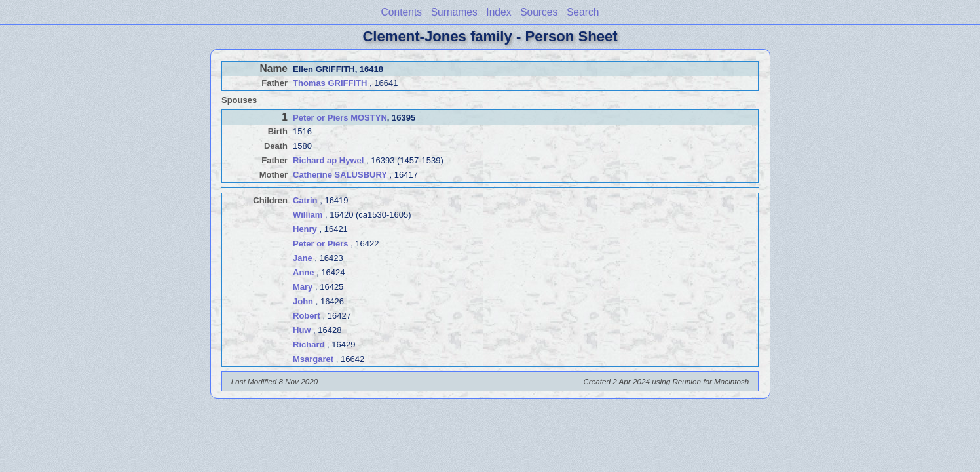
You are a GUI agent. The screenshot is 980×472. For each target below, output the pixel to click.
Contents (402, 12)
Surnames (454, 12)
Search (583, 12)
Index (499, 12)
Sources (539, 12)
